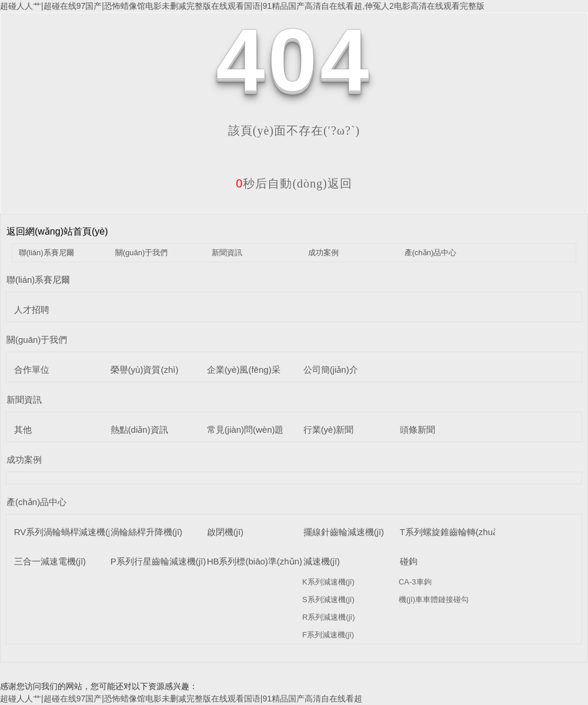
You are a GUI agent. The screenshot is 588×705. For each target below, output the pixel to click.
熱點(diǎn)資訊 (139, 430)
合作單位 (32, 370)
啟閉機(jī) (225, 532)
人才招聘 (32, 310)
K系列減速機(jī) (328, 582)
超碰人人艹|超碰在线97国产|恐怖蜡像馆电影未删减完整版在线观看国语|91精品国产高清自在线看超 (181, 699)
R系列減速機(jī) (329, 617)
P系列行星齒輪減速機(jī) (158, 561)
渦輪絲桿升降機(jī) (147, 532)
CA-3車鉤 (415, 582)
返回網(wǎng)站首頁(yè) (57, 231)
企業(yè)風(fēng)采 (244, 370)
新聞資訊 (227, 253)
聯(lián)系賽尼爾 (46, 253)
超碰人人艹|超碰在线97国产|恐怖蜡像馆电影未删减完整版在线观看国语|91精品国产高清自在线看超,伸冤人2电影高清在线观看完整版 (242, 6)
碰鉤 (409, 561)
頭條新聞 (417, 430)
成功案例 (323, 253)
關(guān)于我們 (142, 253)
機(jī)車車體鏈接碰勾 (434, 599)
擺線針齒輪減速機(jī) (344, 532)
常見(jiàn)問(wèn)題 (245, 430)
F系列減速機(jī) (328, 635)
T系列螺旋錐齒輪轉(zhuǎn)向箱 (462, 532)
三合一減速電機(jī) (50, 561)
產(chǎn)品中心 (431, 253)
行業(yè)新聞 (329, 430)
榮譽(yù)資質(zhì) (145, 370)
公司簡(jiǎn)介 (331, 370)
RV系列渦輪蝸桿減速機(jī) (65, 532)
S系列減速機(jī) (328, 599)
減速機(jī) (322, 561)
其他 (23, 430)
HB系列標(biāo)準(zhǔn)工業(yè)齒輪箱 (284, 561)
